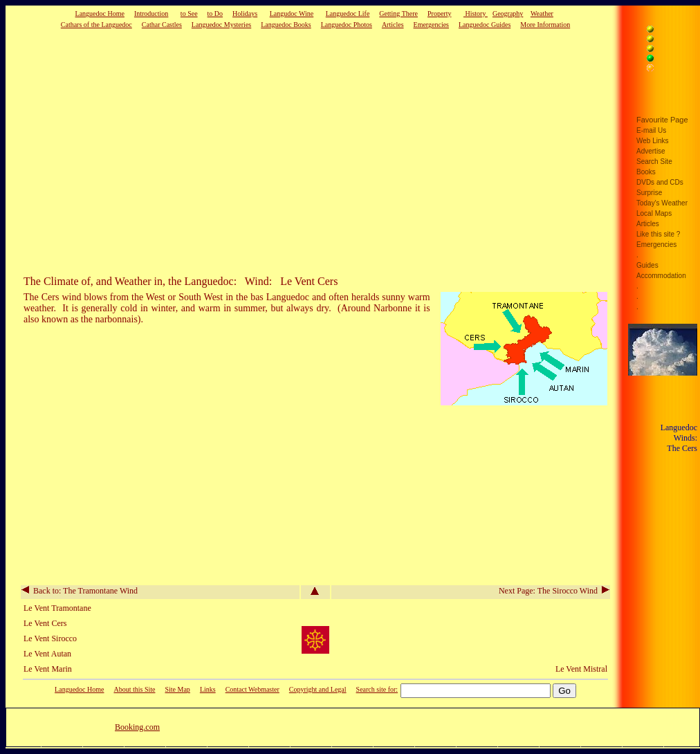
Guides (647, 265)
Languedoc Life (348, 13)
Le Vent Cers (45, 623)
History (476, 13)
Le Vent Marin (48, 669)
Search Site (654, 162)
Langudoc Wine (292, 13)
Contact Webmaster (252, 689)
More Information (545, 25)
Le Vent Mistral (581, 669)
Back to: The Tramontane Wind (80, 591)
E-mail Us (651, 130)
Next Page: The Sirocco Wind (554, 591)
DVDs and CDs (660, 182)
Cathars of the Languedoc (96, 25)
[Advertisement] (287, 151)
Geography (508, 13)
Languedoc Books (286, 25)
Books (646, 172)
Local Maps (654, 213)
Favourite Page (662, 120)
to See (189, 13)
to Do (215, 13)
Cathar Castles (162, 25)
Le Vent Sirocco (50, 638)
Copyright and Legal (318, 689)
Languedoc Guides (485, 25)
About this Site (134, 689)
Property (439, 13)
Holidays (245, 13)
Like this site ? (658, 234)
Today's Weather (662, 203)
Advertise (651, 151)
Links (208, 689)
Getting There (398, 13)
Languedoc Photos (347, 25)
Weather (542, 13)
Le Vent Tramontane (57, 608)
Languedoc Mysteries (221, 25)
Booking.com (137, 727)
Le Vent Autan (47, 654)
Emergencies (431, 25)
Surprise (649, 193)
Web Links (653, 141)
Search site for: (377, 689)
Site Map (177, 689)
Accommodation (661, 276)
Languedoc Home (100, 13)
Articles (393, 25)
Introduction (151, 13)
